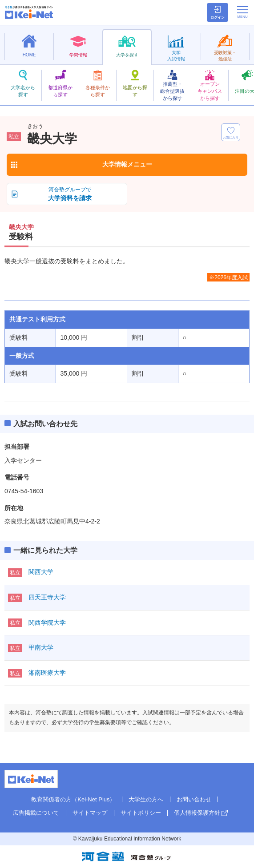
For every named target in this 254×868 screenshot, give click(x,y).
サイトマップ (90, 813)
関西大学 (41, 572)
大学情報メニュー (127, 164)
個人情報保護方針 (197, 813)
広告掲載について (36, 813)
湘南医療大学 (47, 673)
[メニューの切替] (242, 12)
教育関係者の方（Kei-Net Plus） (73, 799)
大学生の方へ (146, 799)
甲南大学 (41, 647)
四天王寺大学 (47, 597)
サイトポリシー (141, 813)
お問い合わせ (194, 799)
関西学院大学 (47, 622)
